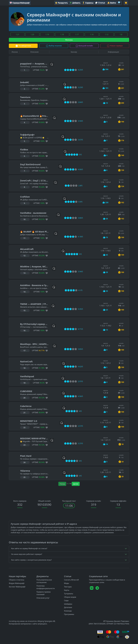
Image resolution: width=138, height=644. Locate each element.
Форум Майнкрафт (17, 583)
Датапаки (68, 607)
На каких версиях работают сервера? (27, 554)
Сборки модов (70, 597)
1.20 (32, 34)
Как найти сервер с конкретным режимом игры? (31, 560)
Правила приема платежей (44, 593)
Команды (68, 611)
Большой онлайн (84, 46)
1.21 (18, 34)
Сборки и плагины (17, 580)
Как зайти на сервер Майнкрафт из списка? (29, 548)
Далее (76, 484)
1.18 (62, 34)
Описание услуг (43, 598)
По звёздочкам (23, 46)
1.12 (107, 34)
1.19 (47, 34)
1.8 (121, 34)
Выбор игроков (54, 46)
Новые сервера (115, 46)
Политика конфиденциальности (46, 587)
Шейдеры (68, 604)
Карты (67, 590)
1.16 (92, 34)
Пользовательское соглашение (44, 581)
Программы (69, 614)
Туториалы (69, 594)
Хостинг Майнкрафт (17, 587)
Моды (67, 583)
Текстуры (68, 587)
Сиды (66, 600)
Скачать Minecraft (71, 580)
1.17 (77, 34)
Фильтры (69, 40)
